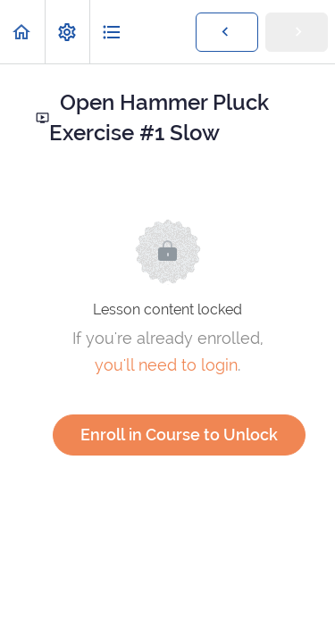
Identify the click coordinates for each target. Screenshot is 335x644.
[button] (22, 32)
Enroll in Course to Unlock (179, 435)
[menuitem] (67, 32)
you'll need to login (166, 365)
